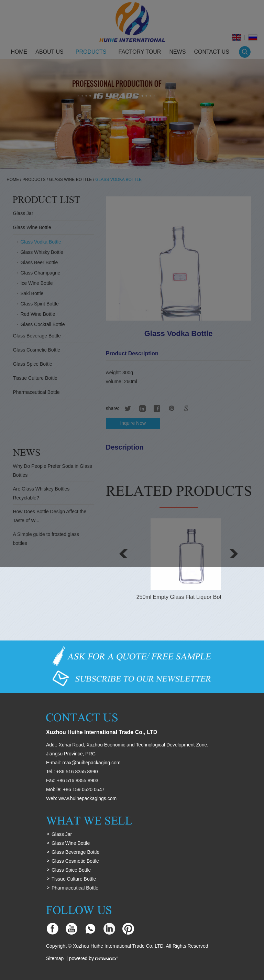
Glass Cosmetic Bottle (75, 861)
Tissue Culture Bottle (74, 879)
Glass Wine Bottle (71, 843)
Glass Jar (62, 834)
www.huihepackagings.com (87, 798)
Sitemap (55, 958)
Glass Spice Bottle (71, 870)
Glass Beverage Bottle (75, 852)
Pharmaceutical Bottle (75, 888)
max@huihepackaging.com (91, 763)
